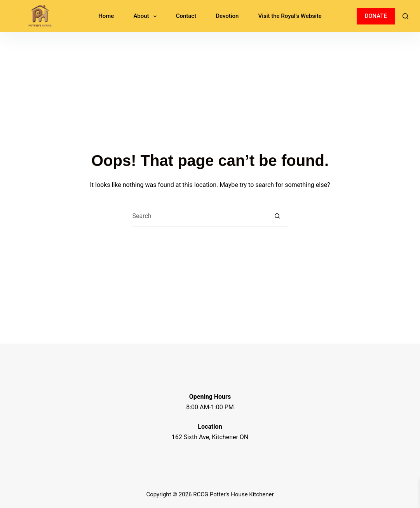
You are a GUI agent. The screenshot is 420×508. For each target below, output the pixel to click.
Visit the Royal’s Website (290, 16)
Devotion (227, 16)
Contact (186, 16)
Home (106, 16)
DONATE (376, 16)
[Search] (405, 16)
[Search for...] (200, 216)
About (146, 16)
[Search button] (277, 216)
